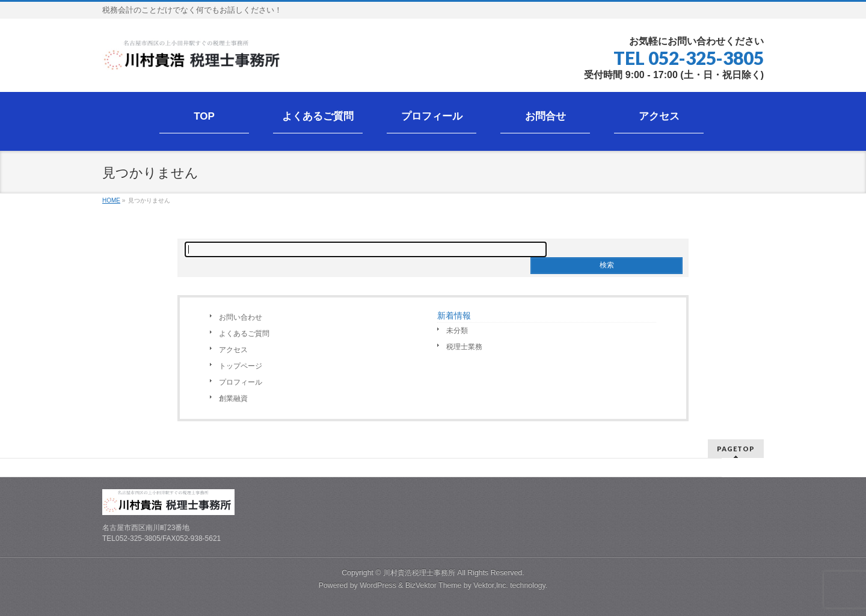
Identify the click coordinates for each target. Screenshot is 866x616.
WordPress (378, 585)
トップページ (241, 366)
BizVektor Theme (434, 585)
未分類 (457, 331)
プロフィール (241, 382)
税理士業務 (464, 347)
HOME (111, 200)
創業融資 (233, 398)
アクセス (233, 350)
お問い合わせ (241, 317)
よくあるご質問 (244, 334)
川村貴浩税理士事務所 (419, 573)
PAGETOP (736, 449)
